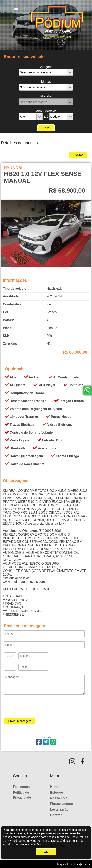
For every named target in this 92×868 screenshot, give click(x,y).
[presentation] (35, 708)
